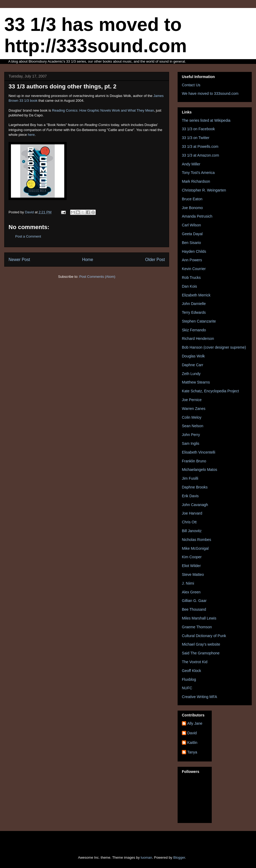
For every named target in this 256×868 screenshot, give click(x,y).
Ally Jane (195, 723)
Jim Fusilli (190, 478)
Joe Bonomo (192, 208)
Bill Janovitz (192, 531)
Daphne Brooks (195, 487)
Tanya (192, 752)
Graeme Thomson (197, 627)
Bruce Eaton (192, 199)
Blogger (179, 857)
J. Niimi (188, 583)
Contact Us (191, 85)
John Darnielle (194, 304)
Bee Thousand (194, 609)
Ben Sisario (191, 243)
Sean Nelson (193, 426)
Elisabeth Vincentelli (199, 452)
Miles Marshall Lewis (199, 618)
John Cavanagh (195, 505)
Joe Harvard (192, 513)
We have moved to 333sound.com (210, 93)
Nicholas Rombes (197, 540)
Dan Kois (189, 286)
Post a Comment (28, 236)
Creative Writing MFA (199, 697)
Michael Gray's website (201, 644)
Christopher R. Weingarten (204, 190)
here (31, 135)
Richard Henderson (198, 339)
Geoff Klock (191, 671)
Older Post (155, 260)
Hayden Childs (194, 251)
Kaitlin (192, 743)
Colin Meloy (192, 417)
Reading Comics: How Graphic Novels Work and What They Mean (103, 110)
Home (88, 260)
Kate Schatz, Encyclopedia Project (210, 391)
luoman (147, 857)
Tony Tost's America (198, 173)
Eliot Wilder (191, 566)
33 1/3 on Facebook (198, 129)
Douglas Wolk (193, 356)
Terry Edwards (194, 312)
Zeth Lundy (191, 374)
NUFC (187, 688)
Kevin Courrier (194, 269)
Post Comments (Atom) (97, 277)
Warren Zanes (194, 409)
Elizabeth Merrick (196, 295)
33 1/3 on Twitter (196, 138)
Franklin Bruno (194, 461)
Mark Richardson (196, 181)
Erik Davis (190, 496)
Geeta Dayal (192, 234)
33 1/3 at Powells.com (200, 146)
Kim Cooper (192, 557)
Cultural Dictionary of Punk (204, 636)
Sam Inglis (191, 443)
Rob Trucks (191, 278)
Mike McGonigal (195, 548)
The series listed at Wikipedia (206, 120)
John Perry (191, 435)
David (192, 733)
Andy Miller (191, 164)
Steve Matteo (193, 574)
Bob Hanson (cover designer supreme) (214, 347)
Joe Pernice (192, 400)
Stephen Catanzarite (199, 321)
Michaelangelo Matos (199, 470)
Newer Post (19, 260)
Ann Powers (192, 260)
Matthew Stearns (196, 382)
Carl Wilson (191, 225)
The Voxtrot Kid (195, 662)
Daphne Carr (193, 365)
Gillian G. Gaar (194, 601)
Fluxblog (189, 679)
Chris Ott (189, 522)
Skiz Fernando (194, 330)
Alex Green (191, 592)
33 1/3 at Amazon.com (200, 155)
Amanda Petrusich (197, 216)
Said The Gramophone (201, 653)
